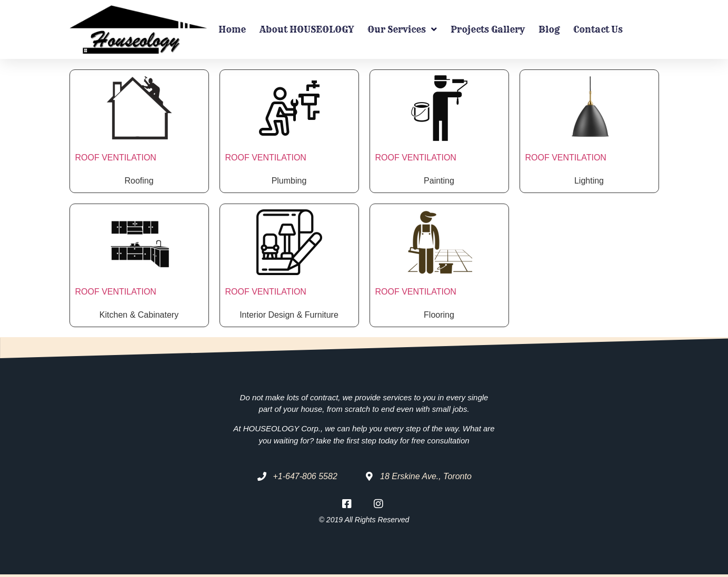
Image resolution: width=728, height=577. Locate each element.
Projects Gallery (488, 29)
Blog (549, 29)
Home (232, 29)
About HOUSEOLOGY (307, 29)
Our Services (402, 29)
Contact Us (598, 29)
